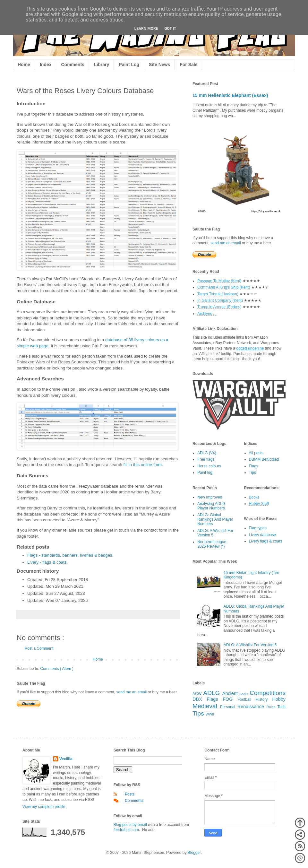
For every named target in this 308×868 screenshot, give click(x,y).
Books (244, 694)
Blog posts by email (130, 825)
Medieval (205, 706)
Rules (271, 707)
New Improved (210, 497)
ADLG (211, 693)
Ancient (230, 693)
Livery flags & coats (266, 541)
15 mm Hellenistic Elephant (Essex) (230, 95)
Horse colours (209, 466)
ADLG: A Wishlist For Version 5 (250, 645)
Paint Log (129, 65)
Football (244, 699)
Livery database (263, 535)
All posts (256, 453)
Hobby (279, 699)
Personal (228, 707)
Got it (170, 29)
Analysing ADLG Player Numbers (211, 506)
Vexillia (66, 759)
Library (102, 65)
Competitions (268, 693)
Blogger (194, 853)
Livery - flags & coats (47, 562)
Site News (159, 65)
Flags (254, 466)
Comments (73, 65)
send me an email (131, 692)
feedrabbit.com (126, 830)
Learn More (146, 29)
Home (24, 65)
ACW (197, 694)
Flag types (258, 528)
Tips (252, 473)
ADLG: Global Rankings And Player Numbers (215, 520)
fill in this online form (143, 465)
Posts (130, 794)
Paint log (205, 473)
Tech (282, 707)
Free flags (206, 459)
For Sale (188, 65)
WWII (210, 714)
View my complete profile (44, 807)
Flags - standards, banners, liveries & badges (70, 555)
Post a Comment (39, 648)
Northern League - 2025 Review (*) (213, 544)
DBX (197, 699)
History (262, 699)
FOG (228, 699)
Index (46, 65)
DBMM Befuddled (264, 459)
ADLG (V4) (207, 453)
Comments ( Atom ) (57, 669)
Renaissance (251, 707)
